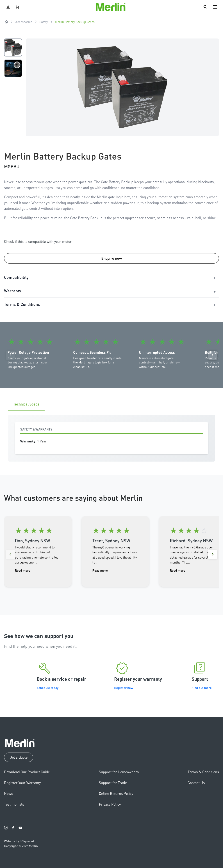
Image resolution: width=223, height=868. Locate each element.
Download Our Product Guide (27, 772)
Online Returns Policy (116, 793)
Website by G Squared (19, 841)
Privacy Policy (110, 804)
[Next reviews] (213, 554)
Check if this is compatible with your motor (38, 241)
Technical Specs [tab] (26, 404)
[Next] (213, 355)
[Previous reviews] (10, 554)
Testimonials (14, 804)
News (9, 793)
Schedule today (48, 688)
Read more (23, 570)
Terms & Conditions (203, 772)
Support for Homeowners (119, 772)
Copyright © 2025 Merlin (21, 846)
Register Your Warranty (22, 783)
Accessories (24, 22)
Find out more (202, 688)
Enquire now (112, 258)
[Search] (205, 7)
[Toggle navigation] (215, 7)
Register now (124, 688)
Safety (44, 22)
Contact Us (196, 783)
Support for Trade (113, 783)
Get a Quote (19, 757)
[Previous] (10, 355)
